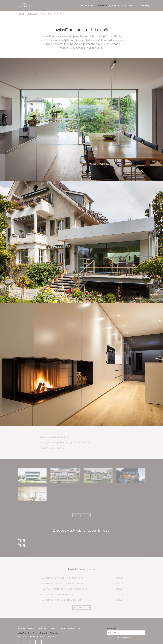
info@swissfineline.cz (47, 636)
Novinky (21, 628)
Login (83, 628)
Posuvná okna (88, 5)
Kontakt (132, 5)
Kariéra (31, 628)
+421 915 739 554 (26, 636)
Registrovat (122, 638)
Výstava (122, 5)
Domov (21, 14)
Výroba (112, 5)
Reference (102, 5)
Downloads (42, 628)
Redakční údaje (67, 628)
